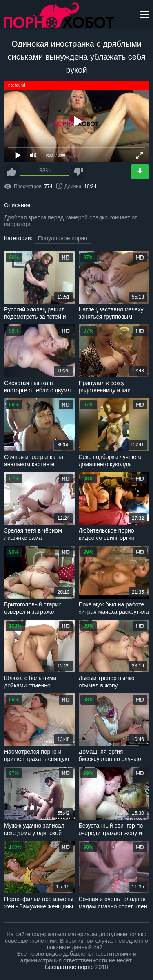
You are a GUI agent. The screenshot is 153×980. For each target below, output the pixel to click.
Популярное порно (62, 238)
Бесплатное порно (69, 967)
